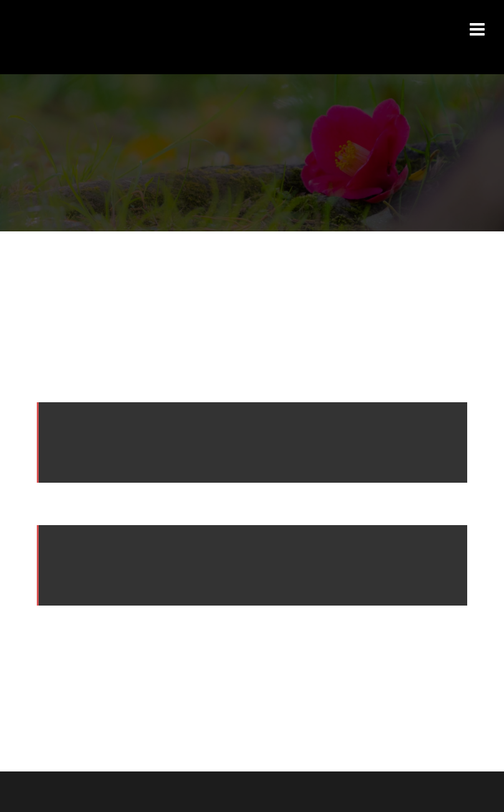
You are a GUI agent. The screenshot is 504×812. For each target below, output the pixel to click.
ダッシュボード (238, 633)
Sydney (203, 791)
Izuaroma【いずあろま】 (143, 24)
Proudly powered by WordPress (89, 791)
